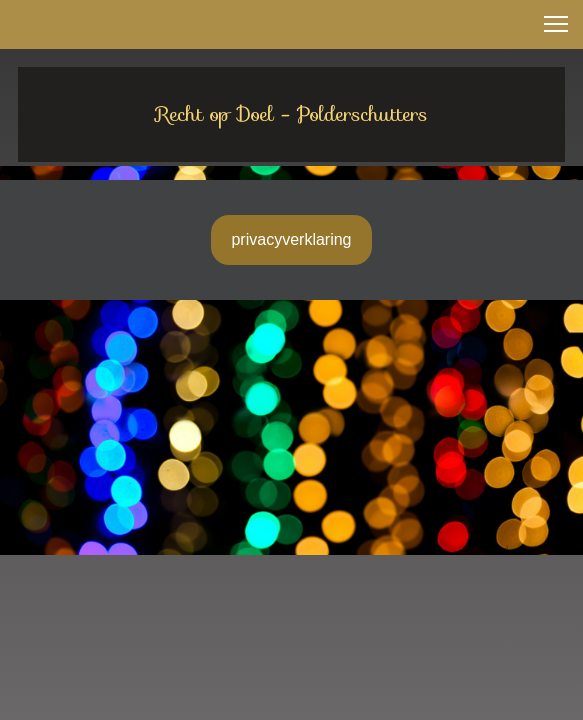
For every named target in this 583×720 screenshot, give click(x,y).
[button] (556, 24)
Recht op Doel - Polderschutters (292, 114)
